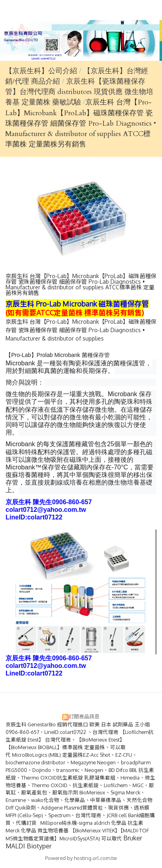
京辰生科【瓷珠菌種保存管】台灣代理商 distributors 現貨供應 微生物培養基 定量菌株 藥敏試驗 (79, 92)
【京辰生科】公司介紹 (41, 71)
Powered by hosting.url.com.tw (81, 858)
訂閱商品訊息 (84, 716)
